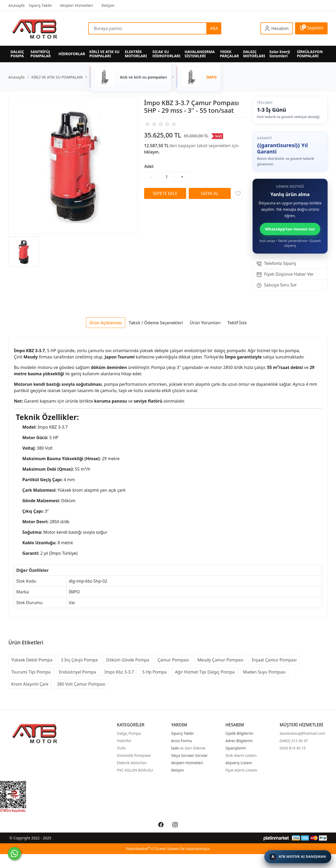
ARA (214, 28)
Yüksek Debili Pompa (32, 660)
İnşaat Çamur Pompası (274, 660)
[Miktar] (167, 177)
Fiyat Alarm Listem (241, 770)
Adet (149, 166)
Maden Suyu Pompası (264, 672)
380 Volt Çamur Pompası (81, 684)
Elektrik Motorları (132, 763)
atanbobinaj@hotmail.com (302, 733)
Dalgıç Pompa (129, 733)
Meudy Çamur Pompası (220, 660)
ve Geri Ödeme (193, 748)
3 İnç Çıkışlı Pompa (79, 660)
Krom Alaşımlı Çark (30, 684)
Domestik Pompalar (134, 755)
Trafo (121, 748)
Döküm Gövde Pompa (128, 660)
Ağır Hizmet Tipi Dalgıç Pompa (205, 672)
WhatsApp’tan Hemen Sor (290, 229)
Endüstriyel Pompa (78, 672)
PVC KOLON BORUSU (135, 770)
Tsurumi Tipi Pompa (31, 672)
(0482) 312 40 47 (294, 741)
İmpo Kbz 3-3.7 (119, 672)
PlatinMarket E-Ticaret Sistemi (153, 849)
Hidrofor (124, 741)
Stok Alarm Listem (241, 755)
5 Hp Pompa (154, 672)
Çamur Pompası (173, 660)
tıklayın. (152, 152)
